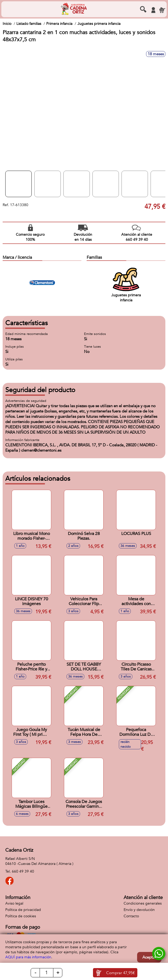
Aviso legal (14, 903)
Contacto (131, 916)
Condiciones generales (143, 903)
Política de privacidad (23, 910)
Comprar (120, 973)
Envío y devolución (139, 910)
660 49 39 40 (23, 871)
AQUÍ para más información (28, 957)
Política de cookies (21, 916)
